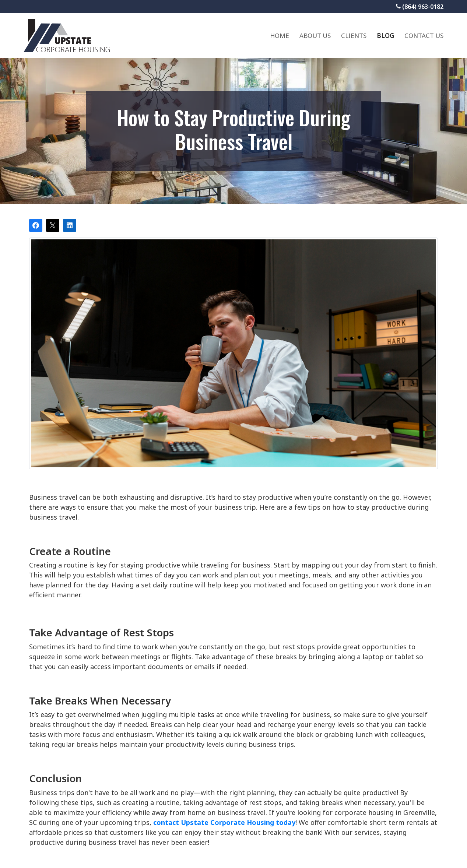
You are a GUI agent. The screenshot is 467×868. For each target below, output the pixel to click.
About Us (315, 36)
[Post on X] (53, 225)
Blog (385, 36)
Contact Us (424, 36)
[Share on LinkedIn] (70, 225)
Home (280, 36)
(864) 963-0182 (420, 7)
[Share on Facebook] (36, 225)
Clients (354, 36)
